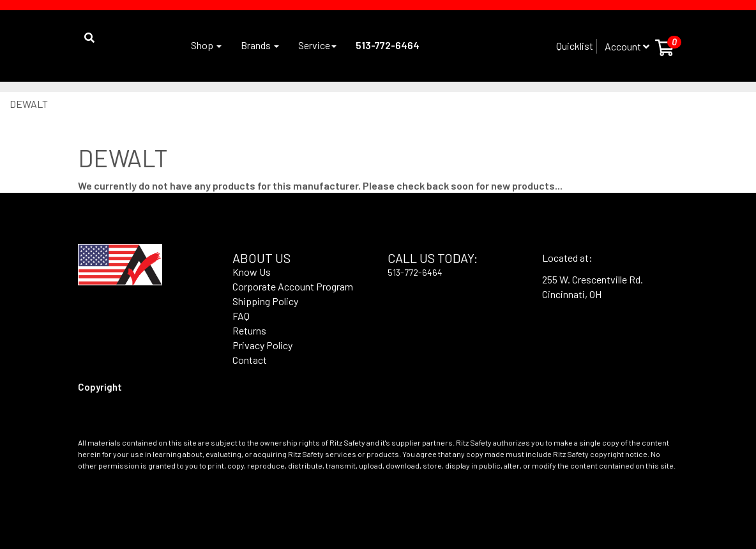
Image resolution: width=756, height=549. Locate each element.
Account (627, 46)
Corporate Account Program (293, 286)
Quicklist (575, 46)
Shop (206, 45)
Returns (249, 330)
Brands (260, 45)
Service (317, 45)
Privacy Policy (262, 345)
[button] (86, 28)
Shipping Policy (265, 301)
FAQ (241, 316)
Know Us (252, 272)
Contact (250, 360)
